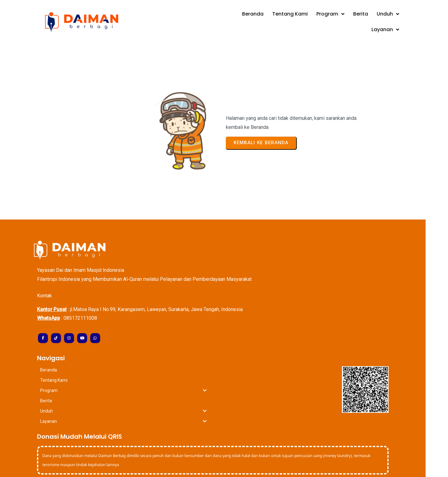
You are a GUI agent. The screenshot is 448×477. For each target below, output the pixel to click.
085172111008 (91, 296)
